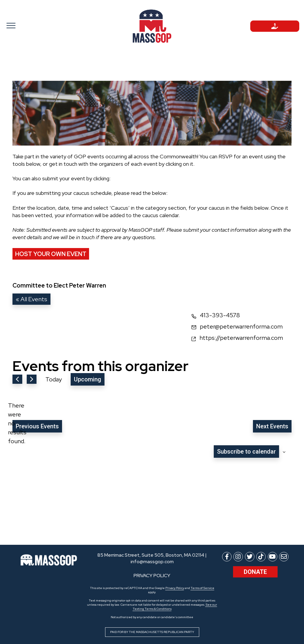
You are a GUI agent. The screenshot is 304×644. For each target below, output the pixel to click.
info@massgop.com (152, 562)
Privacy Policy (175, 588)
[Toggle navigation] (29, 25)
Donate (255, 572)
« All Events (31, 299)
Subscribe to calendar (246, 452)
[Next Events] (32, 379)
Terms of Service (202, 588)
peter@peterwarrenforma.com (241, 326)
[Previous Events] (17, 379)
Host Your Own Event (51, 254)
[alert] (17, 423)
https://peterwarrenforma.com (241, 338)
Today (54, 379)
